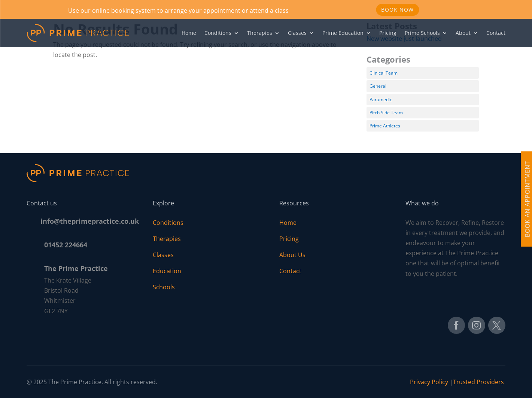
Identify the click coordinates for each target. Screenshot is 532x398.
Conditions (218, 33)
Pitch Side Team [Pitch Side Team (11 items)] (386, 113)
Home (189, 33)
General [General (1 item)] (378, 86)
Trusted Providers (479, 382)
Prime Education (343, 33)
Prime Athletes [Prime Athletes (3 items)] (385, 126)
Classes (297, 33)
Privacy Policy (429, 382)
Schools (164, 287)
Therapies (260, 33)
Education (167, 271)
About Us (292, 255)
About (463, 33)
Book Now (397, 10)
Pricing (388, 33)
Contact (496, 33)
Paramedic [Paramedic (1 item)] (381, 99)
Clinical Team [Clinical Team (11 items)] (384, 73)
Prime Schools (422, 33)
